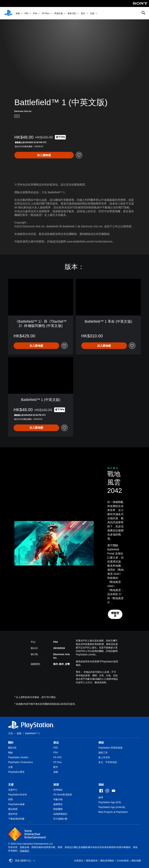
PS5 (26, 13)
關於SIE (12, 748)
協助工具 (103, 753)
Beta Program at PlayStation (113, 812)
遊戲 (18, 13)
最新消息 (72, 13)
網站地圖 (136, 861)
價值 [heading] (101, 743)
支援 (92, 13)
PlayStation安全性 (18, 795)
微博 (101, 798)
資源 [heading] (56, 785)
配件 (56, 767)
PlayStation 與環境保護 (110, 748)
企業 (10, 767)
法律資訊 (79, 861)
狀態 (10, 799)
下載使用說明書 (16, 819)
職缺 (10, 753)
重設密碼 (13, 809)
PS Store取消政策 (63, 795)
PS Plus (46, 13)
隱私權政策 (92, 861)
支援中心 (13, 790)
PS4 (35, 13)
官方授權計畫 (60, 819)
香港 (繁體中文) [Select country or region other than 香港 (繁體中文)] (22, 861)
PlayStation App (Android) (112, 807)
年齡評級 (58, 799)
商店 (83, 13)
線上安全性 (104, 757)
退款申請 (13, 814)
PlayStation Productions (20, 762)
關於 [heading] (11, 743)
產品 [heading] (56, 743)
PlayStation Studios (18, 757)
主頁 (10, 733)
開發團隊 (58, 809)
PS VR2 (58, 757)
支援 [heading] (11, 785)
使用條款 (58, 790)
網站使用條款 (107, 861)
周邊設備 (58, 13)
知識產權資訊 (60, 814)
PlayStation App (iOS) (110, 802)
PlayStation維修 (16, 804)
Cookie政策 (123, 861)
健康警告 (58, 804)
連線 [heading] (101, 785)
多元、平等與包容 (108, 762)
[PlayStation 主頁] (8, 13)
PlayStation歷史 (16, 772)
